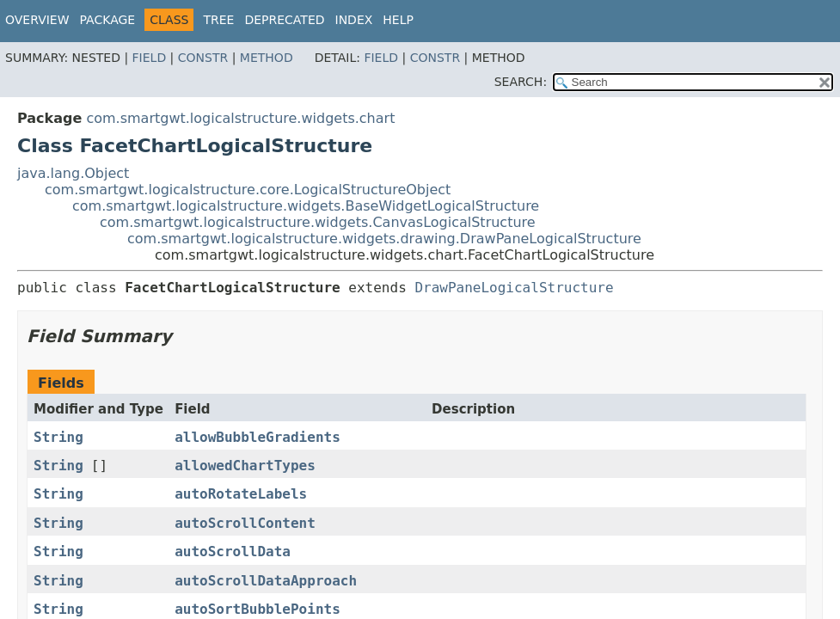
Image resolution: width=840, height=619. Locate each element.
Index (354, 20)
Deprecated (284, 20)
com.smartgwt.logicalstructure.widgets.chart (240, 118)
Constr (203, 58)
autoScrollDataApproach (266, 581)
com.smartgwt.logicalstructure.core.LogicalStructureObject (248, 190)
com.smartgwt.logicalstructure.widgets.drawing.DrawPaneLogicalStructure (384, 239)
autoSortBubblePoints (258, 609)
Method (267, 58)
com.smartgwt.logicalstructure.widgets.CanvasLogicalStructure (318, 222)
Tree (218, 20)
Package (108, 20)
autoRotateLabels (241, 494)
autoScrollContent (245, 523)
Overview (37, 20)
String (58, 437)
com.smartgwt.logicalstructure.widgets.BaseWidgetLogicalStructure (306, 206)
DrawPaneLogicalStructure (514, 288)
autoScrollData (233, 552)
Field (150, 58)
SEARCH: (521, 82)
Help (398, 20)
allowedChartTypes (245, 466)
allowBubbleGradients (258, 437)
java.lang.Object (73, 173)
